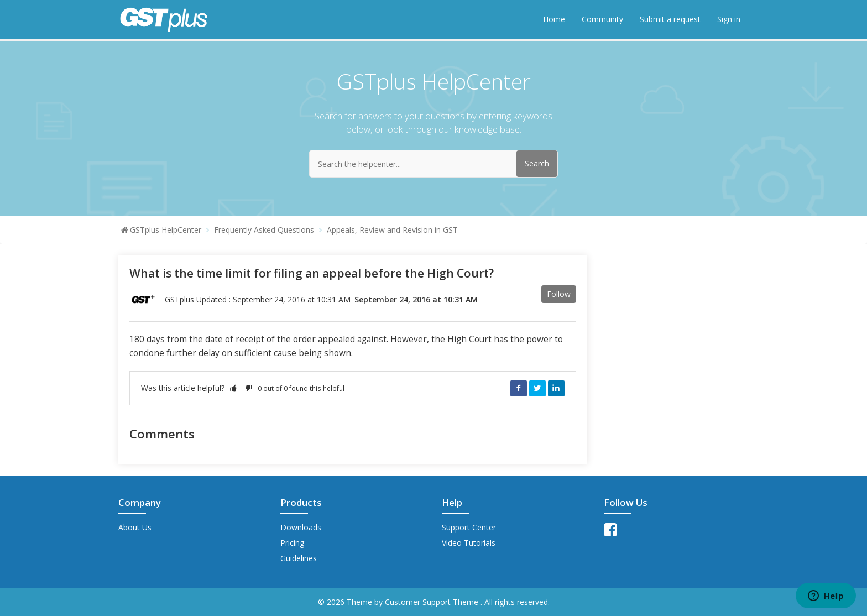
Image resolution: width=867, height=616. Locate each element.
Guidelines (299, 558)
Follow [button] (559, 294)
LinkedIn (556, 388)
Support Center (469, 527)
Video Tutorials (469, 543)
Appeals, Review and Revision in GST (392, 230)
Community (602, 19)
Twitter (537, 388)
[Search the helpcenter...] (433, 164)
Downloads (301, 527)
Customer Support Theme (433, 602)
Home (554, 19)
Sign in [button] (729, 19)
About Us (135, 527)
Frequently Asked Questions (264, 230)
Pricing (292, 543)
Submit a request (670, 19)
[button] (233, 388)
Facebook (519, 388)
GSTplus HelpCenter (166, 230)
